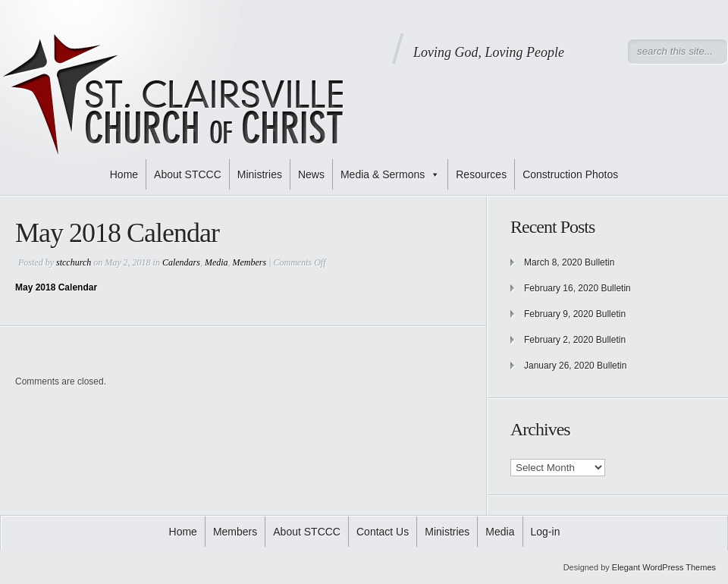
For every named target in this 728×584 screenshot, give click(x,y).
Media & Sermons (390, 174)
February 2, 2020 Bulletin (575, 340)
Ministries (260, 174)
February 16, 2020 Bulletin (577, 288)
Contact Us (383, 532)
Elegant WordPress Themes (664, 567)
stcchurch (74, 262)
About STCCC (188, 174)
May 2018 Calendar (56, 287)
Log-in (546, 532)
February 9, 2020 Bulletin (575, 314)
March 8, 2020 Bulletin (569, 262)
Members (250, 262)
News (311, 174)
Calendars (181, 262)
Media (217, 262)
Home (124, 174)
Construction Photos (570, 174)
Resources (481, 174)
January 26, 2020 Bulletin (575, 366)
